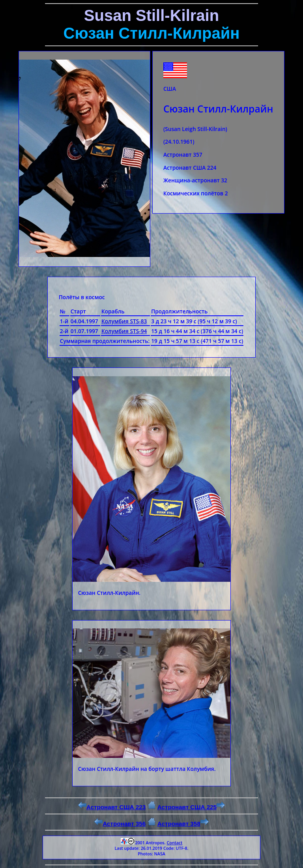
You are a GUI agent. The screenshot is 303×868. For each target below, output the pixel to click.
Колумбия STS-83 (124, 321)
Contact (174, 843)
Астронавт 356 (120, 824)
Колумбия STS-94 (124, 331)
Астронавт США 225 (191, 807)
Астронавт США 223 (112, 807)
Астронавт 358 (183, 824)
